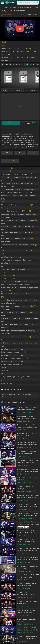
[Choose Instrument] (23, 90)
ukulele (18, 90)
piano (11, 90)
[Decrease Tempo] (3, 64)
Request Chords (23, 527)
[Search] (37, 3)
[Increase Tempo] (11, 64)
